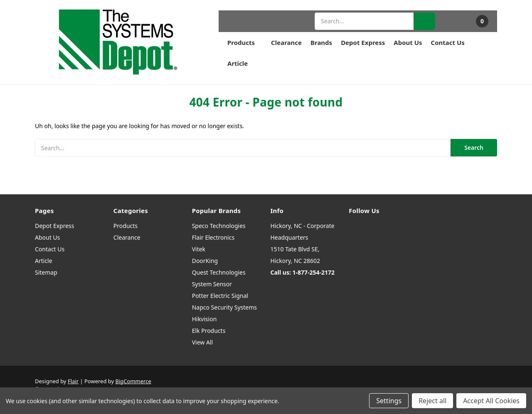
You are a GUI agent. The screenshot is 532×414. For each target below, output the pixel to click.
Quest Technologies (219, 272)
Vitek (199, 249)
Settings (389, 401)
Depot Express (363, 42)
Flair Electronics (213, 237)
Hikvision (204, 319)
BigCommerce (133, 381)
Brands (321, 42)
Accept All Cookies (491, 401)
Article (238, 63)
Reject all (432, 401)
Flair (73, 381)
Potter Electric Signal (220, 296)
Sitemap (46, 272)
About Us (408, 42)
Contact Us (448, 42)
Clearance (286, 42)
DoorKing (205, 261)
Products (245, 42)
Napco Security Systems (224, 307)
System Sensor (212, 284)
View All (202, 342)
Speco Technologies (219, 226)
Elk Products (209, 331)
